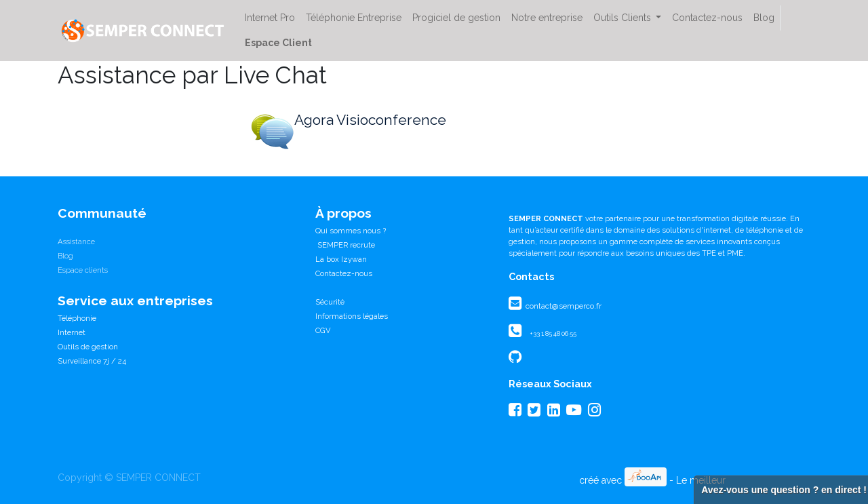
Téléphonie (77, 318)
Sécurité (330, 302)
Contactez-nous (344, 273)
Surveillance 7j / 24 (92, 361)
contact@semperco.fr (563, 306)
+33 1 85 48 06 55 (553, 333)
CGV (323, 330)
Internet (72, 332)
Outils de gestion (88, 347)
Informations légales (352, 316)
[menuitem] (270, 18)
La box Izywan (341, 259)
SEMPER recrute (345, 245)
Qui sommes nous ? (351, 231)
